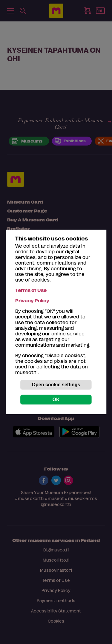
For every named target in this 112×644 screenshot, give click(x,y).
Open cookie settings (56, 385)
